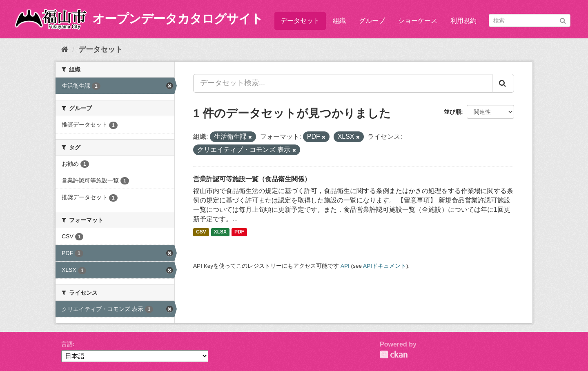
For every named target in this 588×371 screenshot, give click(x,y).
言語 (67, 344)
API (345, 266)
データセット (300, 21)
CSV (201, 232)
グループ (372, 21)
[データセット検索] (530, 20)
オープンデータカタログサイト (178, 19)
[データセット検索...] (343, 83)
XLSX (220, 232)
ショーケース (418, 21)
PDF (239, 232)
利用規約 (463, 21)
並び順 (452, 112)
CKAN (394, 354)
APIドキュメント (385, 266)
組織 (339, 21)
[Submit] (563, 20)
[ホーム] (65, 49)
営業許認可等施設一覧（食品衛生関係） (252, 179)
